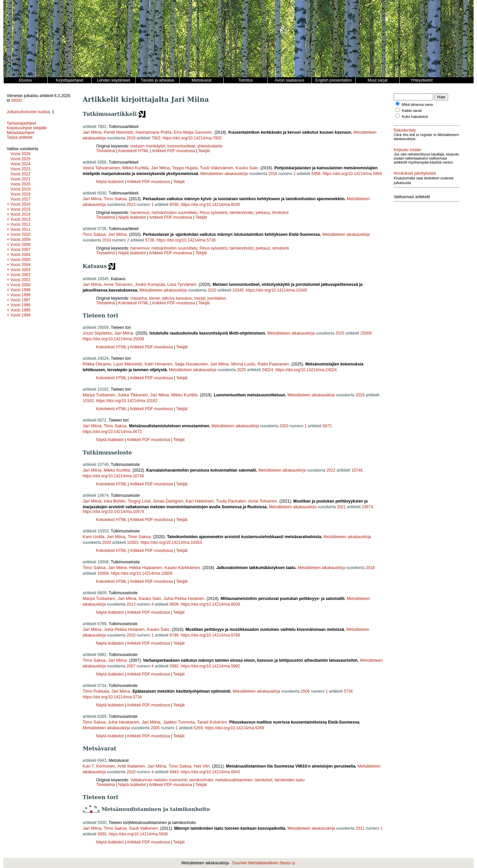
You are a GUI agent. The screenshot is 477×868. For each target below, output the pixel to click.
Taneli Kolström (212, 722)
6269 (198, 728)
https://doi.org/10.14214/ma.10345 (277, 290)
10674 (367, 507)
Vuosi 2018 (20, 194)
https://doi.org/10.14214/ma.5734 (112, 697)
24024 (268, 370)
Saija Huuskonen (191, 364)
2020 (212, 290)
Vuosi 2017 (20, 199)
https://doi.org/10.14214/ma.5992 (210, 666)
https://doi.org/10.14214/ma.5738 (186, 240)
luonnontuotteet (181, 146)
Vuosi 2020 (20, 184)
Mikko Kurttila (135, 168)
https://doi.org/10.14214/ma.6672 (112, 432)
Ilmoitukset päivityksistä (415, 173)
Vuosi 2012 (20, 224)
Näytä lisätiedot (110, 182)
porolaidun (217, 298)
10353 (133, 542)
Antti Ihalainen (131, 766)
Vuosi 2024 (20, 164)
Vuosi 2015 (20, 209)
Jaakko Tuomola (179, 722)
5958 (316, 174)
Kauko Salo (247, 168)
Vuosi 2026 (20, 154)
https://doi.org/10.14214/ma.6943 (210, 772)
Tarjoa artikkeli (20, 137)
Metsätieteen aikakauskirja (224, 174)
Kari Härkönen (200, 501)
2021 (341, 507)
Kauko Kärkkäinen (182, 568)
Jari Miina (92, 132)
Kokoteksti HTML (134, 151)
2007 (131, 666)
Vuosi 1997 (20, 300)
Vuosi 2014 (20, 214)
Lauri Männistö (128, 364)
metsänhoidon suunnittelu (175, 213)
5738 (150, 240)
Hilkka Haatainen (145, 568)
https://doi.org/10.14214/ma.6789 (210, 635)
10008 (103, 573)
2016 (273, 174)
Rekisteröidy (405, 130)
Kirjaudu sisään (407, 150)
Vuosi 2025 (20, 159)
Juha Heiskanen (123, 722)
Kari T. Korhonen (99, 766)
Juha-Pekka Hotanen (184, 598)
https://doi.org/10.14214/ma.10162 (127, 401)
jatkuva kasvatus (177, 298)
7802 (156, 138)
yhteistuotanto (210, 146)
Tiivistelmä (105, 151)
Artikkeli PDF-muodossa (174, 151)
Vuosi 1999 (20, 290)
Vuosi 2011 (20, 229)
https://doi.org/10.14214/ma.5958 (352, 174)
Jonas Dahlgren (168, 501)
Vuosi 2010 (20, 234)
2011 (360, 828)
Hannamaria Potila (154, 132)
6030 (174, 205)
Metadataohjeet (21, 133)
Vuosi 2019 (20, 189)
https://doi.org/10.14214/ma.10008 (142, 573)
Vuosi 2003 (20, 270)
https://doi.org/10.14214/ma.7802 (192, 138)
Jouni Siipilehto (97, 333)
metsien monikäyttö (148, 146)
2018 (131, 138)
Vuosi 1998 (20, 295)
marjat (200, 298)
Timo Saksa (115, 199)
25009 (366, 333)
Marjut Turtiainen (99, 395)
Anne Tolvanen (118, 284)
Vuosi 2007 (20, 250)
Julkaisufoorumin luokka (28, 112)
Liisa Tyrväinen (182, 284)
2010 (107, 240)
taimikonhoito (242, 213)
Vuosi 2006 (20, 255)
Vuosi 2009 (20, 240)
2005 (155, 728)
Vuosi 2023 (20, 169)
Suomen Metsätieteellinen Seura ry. (264, 863)
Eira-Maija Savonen (193, 132)
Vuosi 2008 (20, 245)
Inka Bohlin (115, 501)
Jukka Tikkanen (133, 395)
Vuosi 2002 (20, 275)
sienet (154, 298)
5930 (102, 834)
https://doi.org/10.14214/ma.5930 (138, 834)
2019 (360, 395)
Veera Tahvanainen (101, 168)
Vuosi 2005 (20, 260)
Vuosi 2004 (20, 265)
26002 (17, 100)
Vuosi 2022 (20, 174)
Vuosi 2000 (20, 285)
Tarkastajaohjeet (21, 123)
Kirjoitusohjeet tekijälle (27, 128)
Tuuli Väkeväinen (216, 168)
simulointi (280, 248)
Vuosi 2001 (20, 280)
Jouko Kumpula (150, 284)
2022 (331, 470)
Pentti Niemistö (118, 132)
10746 (357, 470)
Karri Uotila (93, 537)
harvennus (140, 213)
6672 (327, 426)
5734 (348, 691)
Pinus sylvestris (213, 213)
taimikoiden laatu (290, 780)
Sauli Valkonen (143, 828)
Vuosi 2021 (20, 179)
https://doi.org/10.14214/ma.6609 (210, 604)
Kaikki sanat (412, 111)
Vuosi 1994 (20, 315)
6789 (174, 635)
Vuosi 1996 (20, 305)
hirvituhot (280, 213)
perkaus (263, 213)
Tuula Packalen (231, 501)
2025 (340, 333)
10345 (238, 290)
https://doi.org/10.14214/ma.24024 (306, 370)
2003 (284, 426)
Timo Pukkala (96, 691)
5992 (174, 666)
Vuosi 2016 (20, 204)
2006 (305, 691)
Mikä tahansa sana (417, 104)
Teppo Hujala (185, 168)
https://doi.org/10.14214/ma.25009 (113, 339)
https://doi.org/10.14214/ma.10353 (171, 542)
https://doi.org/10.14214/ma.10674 (113, 512)
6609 (174, 604)
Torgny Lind (139, 501)
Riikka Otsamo (97, 364)
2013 (131, 205)
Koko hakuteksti (415, 117)
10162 (88, 401)
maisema (139, 298)
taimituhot (263, 780)
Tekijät (204, 151)
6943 (174, 772)
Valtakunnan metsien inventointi (159, 780)
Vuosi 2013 (20, 219)
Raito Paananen (273, 364)
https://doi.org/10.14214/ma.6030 (210, 205)
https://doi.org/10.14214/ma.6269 (234, 728)
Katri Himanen (158, 364)
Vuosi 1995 (20, 310)
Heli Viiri (202, 766)
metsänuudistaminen (234, 780)
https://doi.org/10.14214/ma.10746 (113, 476)
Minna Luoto (243, 364)
